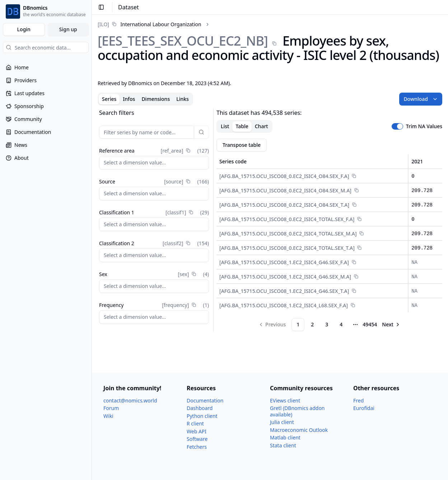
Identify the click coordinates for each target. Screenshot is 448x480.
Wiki (108, 416)
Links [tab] (183, 99)
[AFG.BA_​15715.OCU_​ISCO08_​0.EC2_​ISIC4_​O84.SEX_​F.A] (284, 176)
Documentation (205, 400)
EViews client (285, 400)
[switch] (397, 126)
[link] (150, 24)
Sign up (68, 29)
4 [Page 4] (341, 324)
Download (421, 99)
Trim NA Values (424, 126)
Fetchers (197, 447)
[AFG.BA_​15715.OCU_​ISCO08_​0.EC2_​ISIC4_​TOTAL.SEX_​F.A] (287, 219)
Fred (358, 400)
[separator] (213, 220)
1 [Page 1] (298, 324)
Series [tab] (109, 99)
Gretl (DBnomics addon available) (297, 411)
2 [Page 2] (312, 324)
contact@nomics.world (130, 400)
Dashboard (200, 408)
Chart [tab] (262, 126)
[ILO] (103, 24)
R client (195, 423)
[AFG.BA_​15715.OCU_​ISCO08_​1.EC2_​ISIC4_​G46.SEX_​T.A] (284, 291)
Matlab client (285, 437)
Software (197, 439)
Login (24, 29)
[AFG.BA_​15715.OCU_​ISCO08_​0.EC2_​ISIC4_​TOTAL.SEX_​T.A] (287, 248)
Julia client (282, 422)
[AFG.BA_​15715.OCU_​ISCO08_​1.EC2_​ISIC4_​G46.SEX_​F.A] (284, 262)
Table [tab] (242, 126)
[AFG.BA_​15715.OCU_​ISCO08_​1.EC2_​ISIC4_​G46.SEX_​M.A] (285, 277)
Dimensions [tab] (156, 99)
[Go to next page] (391, 325)
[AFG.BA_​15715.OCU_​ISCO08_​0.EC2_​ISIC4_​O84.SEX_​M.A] (285, 190)
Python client (202, 416)
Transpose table (242, 145)
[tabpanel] (270, 220)
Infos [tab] (129, 99)
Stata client (283, 445)
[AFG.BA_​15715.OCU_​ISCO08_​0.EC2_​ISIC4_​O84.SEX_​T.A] (284, 205)
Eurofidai (364, 408)
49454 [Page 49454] (370, 324)
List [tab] (225, 126)
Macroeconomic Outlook (299, 430)
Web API (197, 431)
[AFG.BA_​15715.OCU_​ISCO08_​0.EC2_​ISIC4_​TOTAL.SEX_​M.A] (288, 234)
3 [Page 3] (327, 324)
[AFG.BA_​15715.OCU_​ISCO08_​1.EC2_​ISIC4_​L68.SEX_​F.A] (284, 305)
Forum (111, 408)
